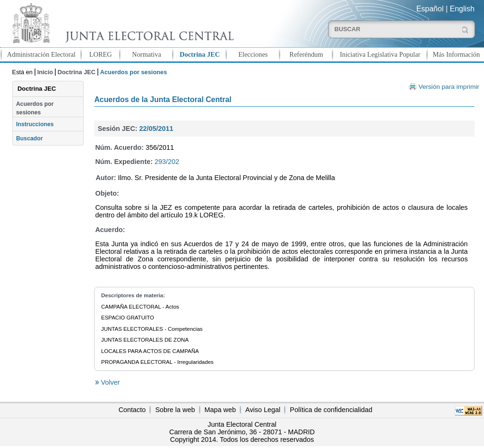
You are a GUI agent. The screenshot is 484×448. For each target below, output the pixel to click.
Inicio (45, 72)
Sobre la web (175, 410)
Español (430, 9)
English (462, 9)
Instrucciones (35, 124)
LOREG (101, 54)
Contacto (132, 410)
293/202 (167, 162)
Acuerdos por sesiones (35, 108)
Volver (109, 382)
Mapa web (220, 410)
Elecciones (253, 54)
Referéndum (306, 54)
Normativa (147, 54)
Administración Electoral (41, 54)
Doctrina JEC (200, 54)
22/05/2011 (156, 129)
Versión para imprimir (449, 87)
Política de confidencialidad (331, 410)
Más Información (457, 54)
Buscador (29, 138)
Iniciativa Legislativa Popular (380, 54)
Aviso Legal (263, 410)
